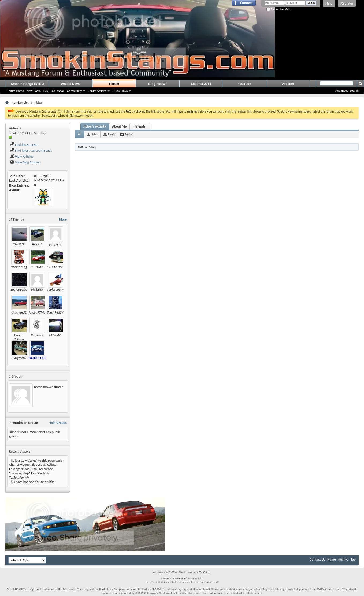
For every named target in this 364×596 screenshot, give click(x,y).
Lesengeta (16, 469)
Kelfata (52, 465)
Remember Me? (278, 10)
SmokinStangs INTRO (27, 84)
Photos (129, 134)
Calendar (58, 91)
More (63, 219)
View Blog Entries (25, 162)
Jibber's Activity (95, 126)
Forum (114, 84)
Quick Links (120, 91)
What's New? (71, 84)
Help (329, 3)
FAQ (46, 91)
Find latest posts (24, 145)
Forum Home (15, 91)
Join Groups (58, 423)
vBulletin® (181, 578)
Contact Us (317, 559)
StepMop (29, 473)
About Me (119, 126)
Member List (20, 103)
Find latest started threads (31, 150)
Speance (15, 473)
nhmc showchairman (49, 387)
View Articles (22, 156)
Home (332, 559)
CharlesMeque (19, 465)
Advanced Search (347, 91)
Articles (288, 84)
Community (74, 91)
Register (347, 3)
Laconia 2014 (201, 84)
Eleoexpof (38, 465)
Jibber (94, 134)
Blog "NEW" (157, 84)
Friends (140, 126)
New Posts (34, 91)
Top (353, 559)
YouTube (244, 84)
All (80, 134)
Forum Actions (97, 91)
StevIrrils (43, 473)
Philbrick (37, 290)
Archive (343, 559)
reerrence (46, 469)
